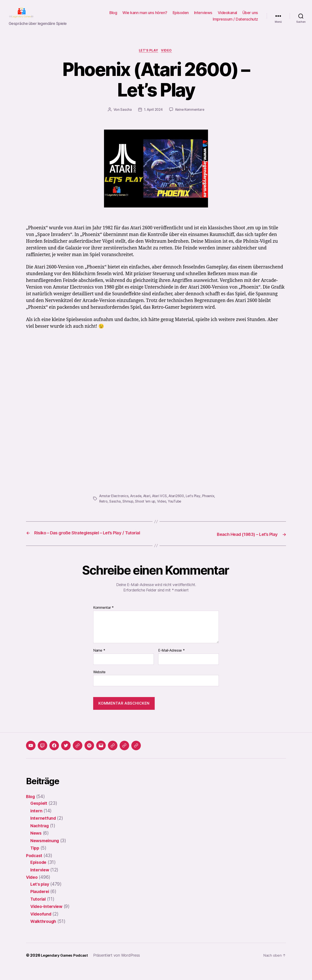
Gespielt (40, 816)
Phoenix (106, 508)
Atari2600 (179, 503)
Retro (118, 508)
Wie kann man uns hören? (145, 16)
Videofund (42, 926)
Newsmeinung (46, 853)
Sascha (125, 117)
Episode (39, 875)
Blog (113, 16)
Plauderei (41, 904)
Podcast (35, 868)
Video (168, 58)
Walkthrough (44, 934)
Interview (41, 882)
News (37, 846)
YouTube (192, 508)
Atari (149, 503)
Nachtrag (40, 838)
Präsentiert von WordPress (120, 968)
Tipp (35, 861)
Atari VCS (162, 503)
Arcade (137, 503)
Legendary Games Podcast (66, 968)
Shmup (143, 508)
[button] (113, 758)
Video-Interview (48, 919)
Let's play (149, 58)
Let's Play (197, 503)
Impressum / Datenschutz (235, 22)
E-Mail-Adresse (171, 663)
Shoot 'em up (161, 508)
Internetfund (44, 831)
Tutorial (39, 912)
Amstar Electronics (114, 503)
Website (99, 684)
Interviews (203, 16)
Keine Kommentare (191, 117)
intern (37, 823)
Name (99, 663)
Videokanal (227, 16)
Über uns (250, 16)
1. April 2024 (153, 117)
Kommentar (103, 620)
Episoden (181, 16)
